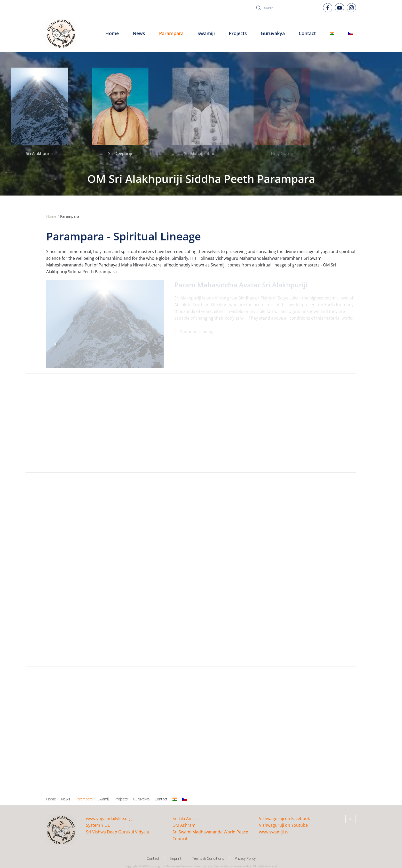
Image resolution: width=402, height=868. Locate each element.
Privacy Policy (245, 858)
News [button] (139, 33)
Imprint (176, 858)
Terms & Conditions (208, 858)
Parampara (84, 799)
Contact (161, 799)
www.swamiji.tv (274, 832)
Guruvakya (273, 33)
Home (112, 33)
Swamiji (104, 799)
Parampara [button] (171, 33)
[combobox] (287, 8)
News (66, 799)
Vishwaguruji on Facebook (284, 818)
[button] (351, 819)
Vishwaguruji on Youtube (283, 825)
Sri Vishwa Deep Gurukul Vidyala (117, 832)
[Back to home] (61, 34)
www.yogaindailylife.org (109, 818)
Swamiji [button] (206, 33)
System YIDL (98, 825)
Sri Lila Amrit (185, 818)
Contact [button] (307, 33)
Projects (238, 33)
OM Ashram (184, 825)
